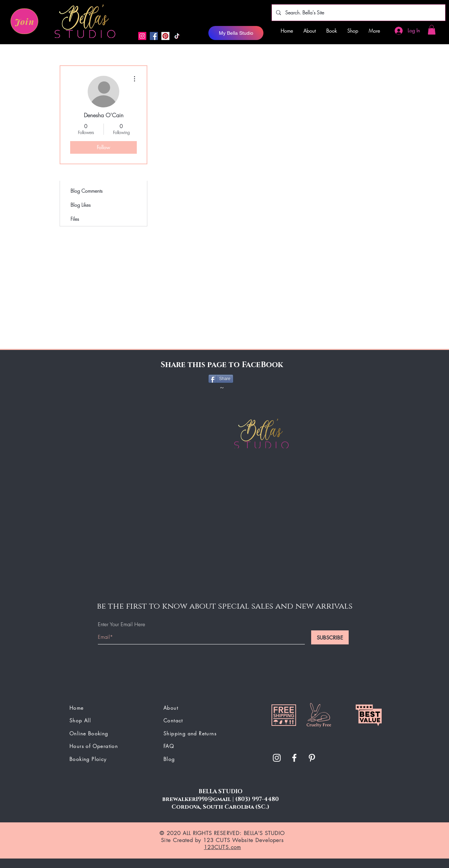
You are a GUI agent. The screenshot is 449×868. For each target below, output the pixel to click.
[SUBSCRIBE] (330, 637)
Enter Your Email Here (122, 625)
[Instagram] (142, 36)
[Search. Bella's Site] (358, 13)
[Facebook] (154, 36)
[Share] (221, 379)
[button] (432, 30)
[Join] (24, 21)
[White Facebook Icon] (294, 758)
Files (75, 219)
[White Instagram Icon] (277, 758)
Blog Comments (86, 191)
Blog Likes (81, 205)
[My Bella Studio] (236, 33)
